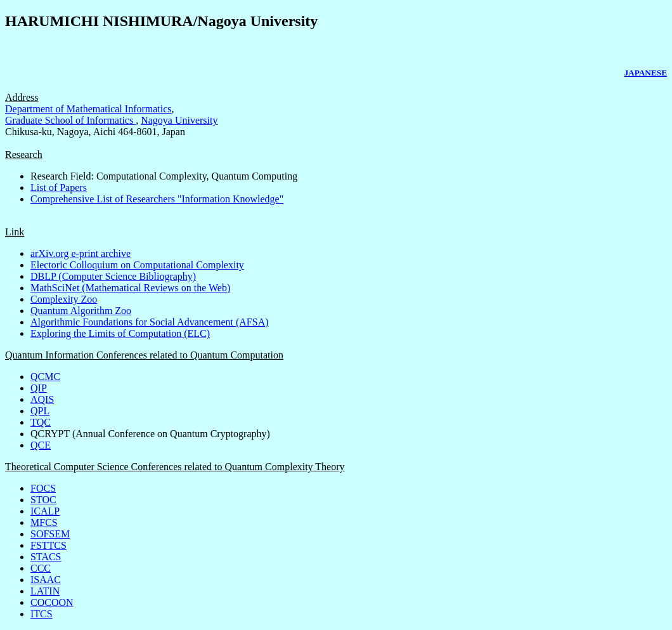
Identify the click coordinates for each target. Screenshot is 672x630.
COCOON (52, 602)
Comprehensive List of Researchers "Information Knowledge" (157, 199)
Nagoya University (179, 120)
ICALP (45, 511)
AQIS (42, 399)
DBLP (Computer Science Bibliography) (113, 276)
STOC (43, 500)
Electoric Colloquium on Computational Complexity (137, 265)
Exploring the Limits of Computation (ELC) (120, 333)
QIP (39, 388)
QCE (41, 445)
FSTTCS (48, 545)
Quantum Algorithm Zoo (81, 311)
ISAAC (46, 580)
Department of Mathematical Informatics (88, 109)
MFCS (44, 522)
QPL (40, 411)
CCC (41, 568)
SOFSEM (50, 534)
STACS (46, 557)
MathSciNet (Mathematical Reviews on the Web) (130, 288)
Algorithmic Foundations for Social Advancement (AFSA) (150, 322)
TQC (41, 422)
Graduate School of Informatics (70, 120)
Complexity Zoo (64, 299)
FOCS (43, 488)
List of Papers (59, 187)
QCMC (45, 377)
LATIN (45, 591)
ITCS (42, 614)
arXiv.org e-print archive (81, 253)
